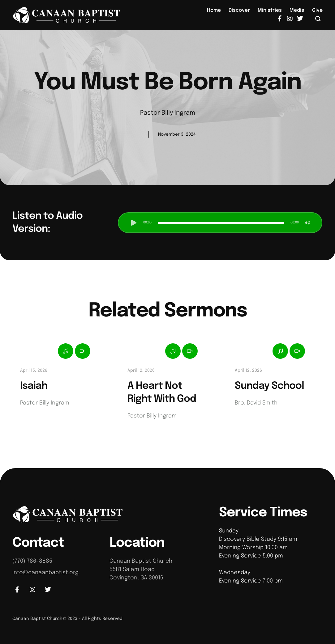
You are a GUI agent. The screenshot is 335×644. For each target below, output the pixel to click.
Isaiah (34, 386)
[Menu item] (214, 11)
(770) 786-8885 (32, 561)
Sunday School (269, 386)
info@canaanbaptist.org (45, 573)
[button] (318, 19)
